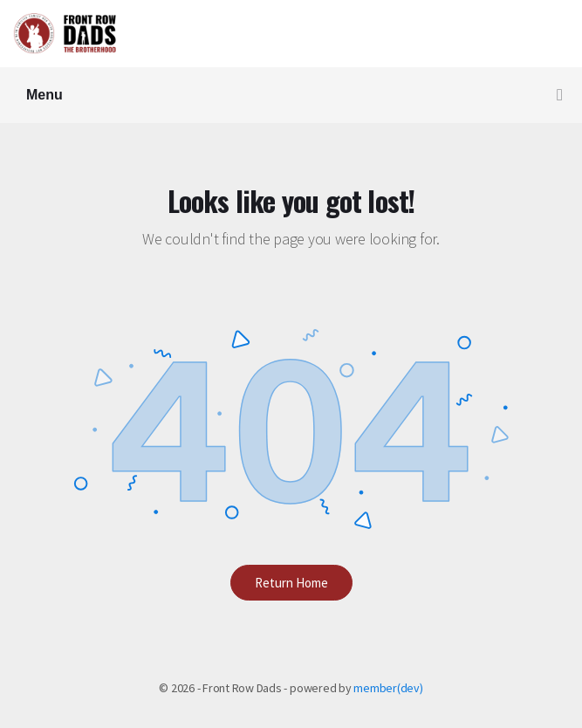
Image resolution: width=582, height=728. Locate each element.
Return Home (291, 583)
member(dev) (388, 688)
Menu (294, 96)
